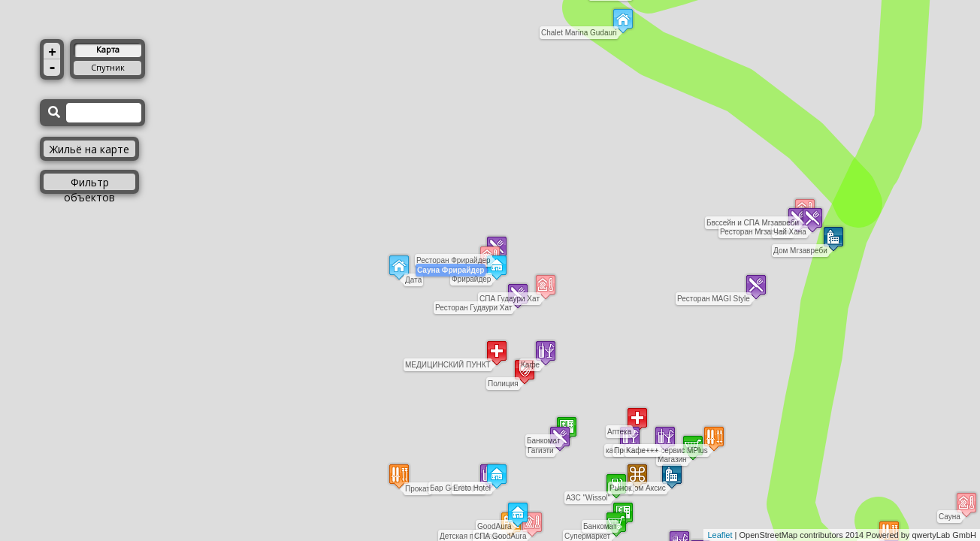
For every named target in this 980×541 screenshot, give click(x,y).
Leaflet (720, 535)
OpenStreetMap (769, 535)
